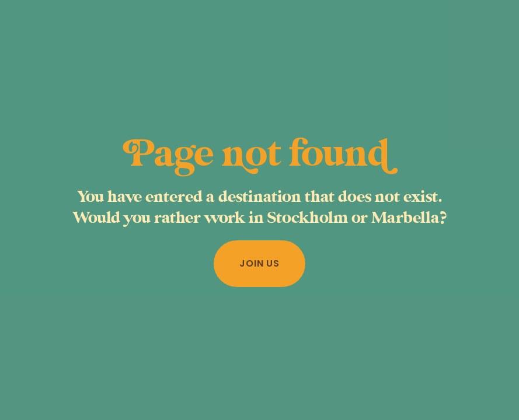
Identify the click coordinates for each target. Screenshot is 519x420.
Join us (259, 263)
